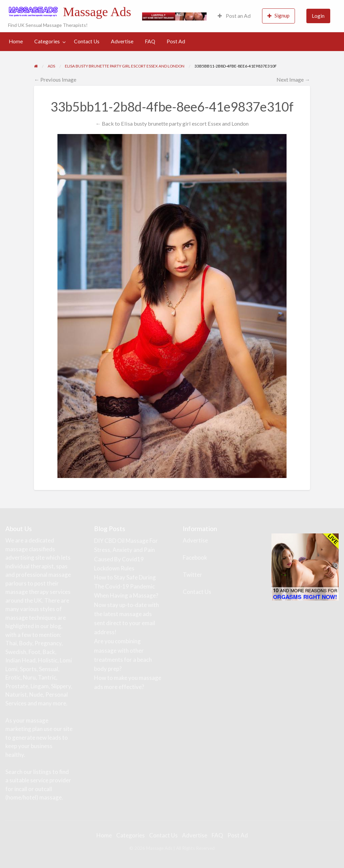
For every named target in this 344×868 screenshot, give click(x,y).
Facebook (195, 557)
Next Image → (293, 79)
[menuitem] (234, 16)
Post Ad (176, 41)
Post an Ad (234, 16)
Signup (278, 16)
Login (318, 16)
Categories (47, 41)
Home (16, 41)
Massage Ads (97, 12)
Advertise (122, 41)
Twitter (192, 575)
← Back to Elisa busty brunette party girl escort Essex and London (172, 123)
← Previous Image (55, 79)
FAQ (150, 41)
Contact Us (87, 41)
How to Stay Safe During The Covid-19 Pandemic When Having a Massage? (126, 586)
